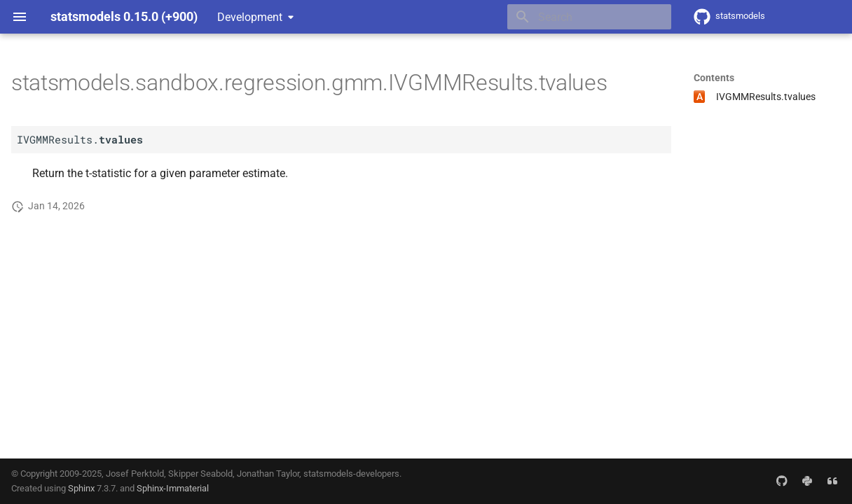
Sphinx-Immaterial (173, 488)
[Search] (589, 17)
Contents (714, 78)
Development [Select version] (250, 17)
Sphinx (81, 488)
